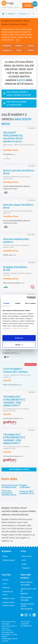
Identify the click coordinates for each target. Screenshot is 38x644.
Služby (24, 564)
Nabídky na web (9, 598)
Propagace (26, 568)
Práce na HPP (27, 492)
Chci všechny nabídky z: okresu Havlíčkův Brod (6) (17, 93)
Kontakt (6, 580)
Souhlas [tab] (6, 303)
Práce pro (10, 493)
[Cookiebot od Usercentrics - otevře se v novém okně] (27, 298)
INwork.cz (24, 593)
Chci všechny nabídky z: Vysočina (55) (15, 103)
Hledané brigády (9, 560)
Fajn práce (25, 600)
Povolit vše (19, 338)
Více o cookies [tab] (30, 303)
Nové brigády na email (19, 469)
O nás (5, 584)
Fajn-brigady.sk (26, 609)
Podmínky (6, 588)
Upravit (19, 345)
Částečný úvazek (10, 486)
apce (22, 80)
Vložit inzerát (27, 556)
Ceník (24, 560)
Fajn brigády (25, 585)
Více (18, 40)
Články (5, 556)
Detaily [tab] (18, 303)
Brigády (25, 486)
